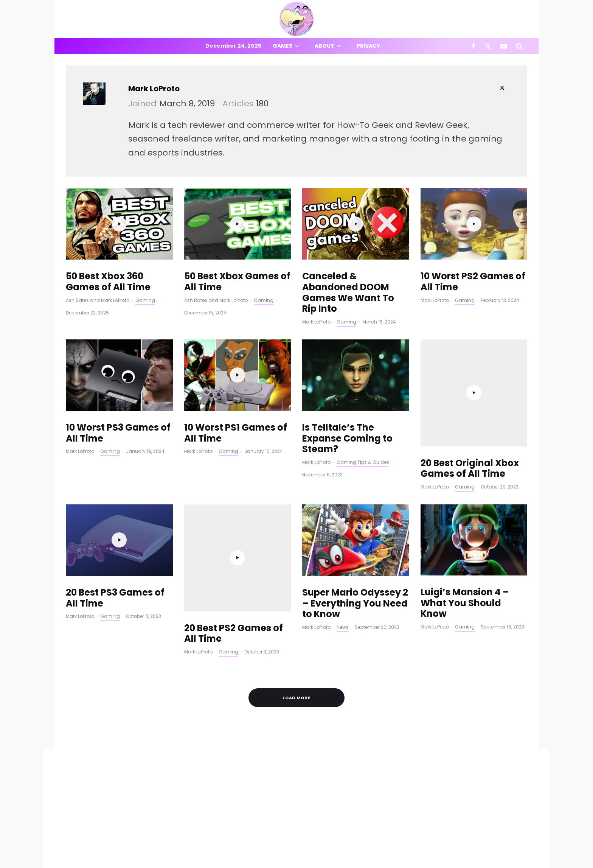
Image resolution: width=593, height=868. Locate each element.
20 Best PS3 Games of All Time (115, 586)
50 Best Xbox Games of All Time (237, 282)
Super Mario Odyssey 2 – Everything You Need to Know (355, 591)
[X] (488, 46)
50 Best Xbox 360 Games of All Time (108, 282)
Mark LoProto (154, 89)
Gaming (145, 300)
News (343, 615)
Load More (296, 661)
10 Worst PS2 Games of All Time (473, 282)
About (324, 46)
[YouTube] (504, 46)
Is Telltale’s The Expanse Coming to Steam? (347, 439)
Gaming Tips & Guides (363, 462)
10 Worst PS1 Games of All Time (236, 433)
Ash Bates (77, 300)
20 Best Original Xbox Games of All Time (470, 368)
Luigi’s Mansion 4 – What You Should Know (465, 591)
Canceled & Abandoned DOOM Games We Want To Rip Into (348, 293)
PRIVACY (145, 863)
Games (283, 46)
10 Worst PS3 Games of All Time (118, 433)
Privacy (368, 46)
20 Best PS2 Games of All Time (234, 521)
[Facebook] (473, 46)
